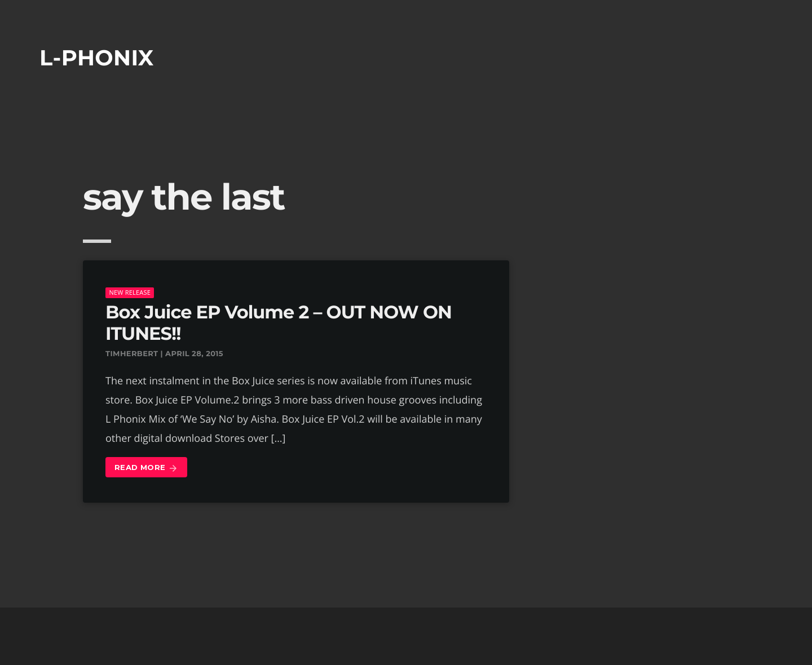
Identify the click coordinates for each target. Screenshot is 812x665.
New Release (130, 292)
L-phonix (97, 58)
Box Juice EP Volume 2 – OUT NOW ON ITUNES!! (279, 323)
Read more (146, 468)
